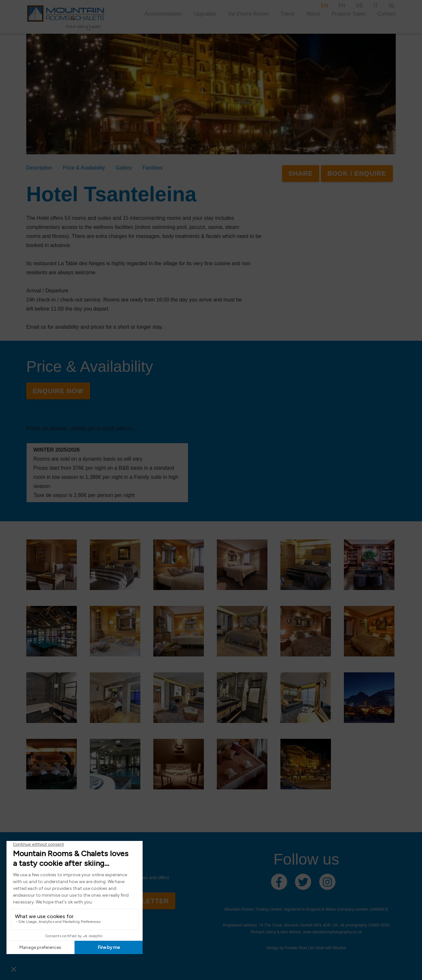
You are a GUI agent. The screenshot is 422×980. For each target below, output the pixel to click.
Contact (387, 14)
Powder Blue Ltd (299, 948)
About (313, 14)
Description (39, 168)
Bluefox (340, 948)
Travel (287, 14)
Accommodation (163, 14)
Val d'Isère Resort (248, 14)
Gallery (124, 168)
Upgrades (205, 14)
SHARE (301, 173)
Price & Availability (84, 168)
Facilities (153, 168)
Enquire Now (58, 391)
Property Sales (349, 14)
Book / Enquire (357, 173)
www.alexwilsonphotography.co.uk (333, 932)
